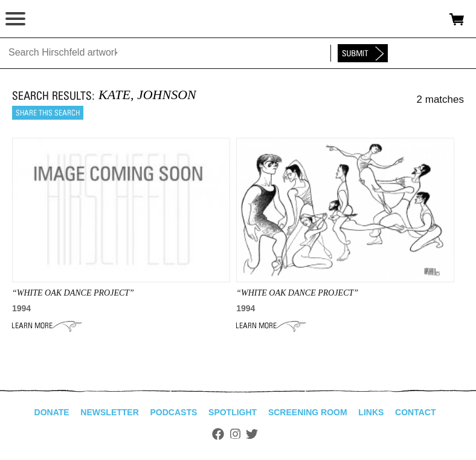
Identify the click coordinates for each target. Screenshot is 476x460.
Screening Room (308, 412)
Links (371, 412)
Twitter (252, 434)
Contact (415, 412)
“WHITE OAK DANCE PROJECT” (73, 293)
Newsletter (109, 412)
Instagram (235, 434)
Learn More (47, 326)
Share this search (48, 113)
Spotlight (233, 412)
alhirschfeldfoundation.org (51, 19)
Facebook (218, 434)
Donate (52, 412)
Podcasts (174, 412)
